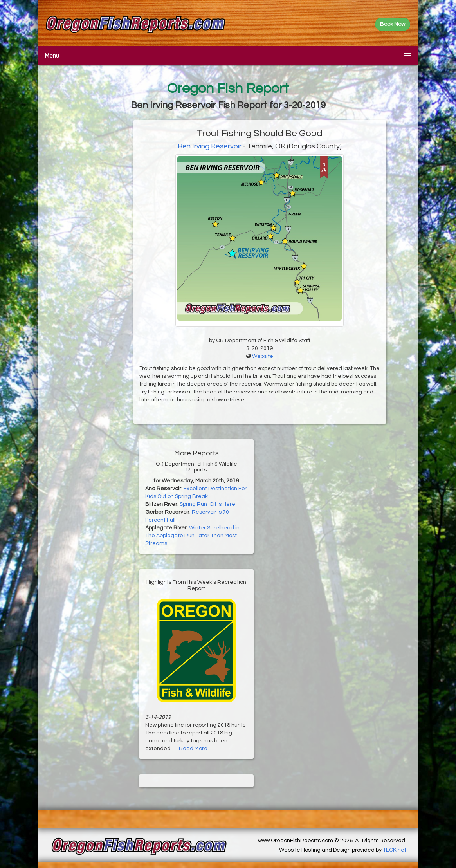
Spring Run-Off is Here (207, 504)
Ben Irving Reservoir (210, 146)
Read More (193, 749)
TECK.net (395, 850)
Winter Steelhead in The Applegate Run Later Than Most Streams (192, 536)
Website (263, 356)
